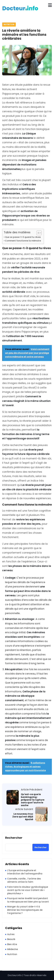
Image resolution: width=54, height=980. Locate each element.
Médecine (13, 949)
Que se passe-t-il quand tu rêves (23, 237)
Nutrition (9, 24)
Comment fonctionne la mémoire (23, 241)
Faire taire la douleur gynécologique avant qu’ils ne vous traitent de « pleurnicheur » (28, 890)
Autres (11, 934)
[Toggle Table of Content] (38, 233)
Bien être (12, 944)
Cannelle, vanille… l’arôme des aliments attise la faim (24, 880)
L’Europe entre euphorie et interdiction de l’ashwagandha (25, 872)
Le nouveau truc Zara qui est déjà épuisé (23, 817)
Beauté (11, 939)
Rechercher (14, 838)
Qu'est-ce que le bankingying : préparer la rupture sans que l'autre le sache (33, 800)
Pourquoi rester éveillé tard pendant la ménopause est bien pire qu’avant (28, 900)
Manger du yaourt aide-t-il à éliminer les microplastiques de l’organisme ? (25, 910)
